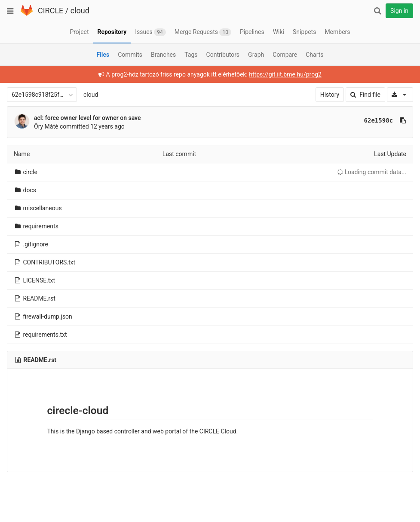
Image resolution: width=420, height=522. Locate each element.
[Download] (400, 95)
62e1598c (379, 120)
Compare (285, 55)
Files (103, 55)
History (330, 95)
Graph (256, 55)
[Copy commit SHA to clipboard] (403, 120)
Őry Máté (46, 126)
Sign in (399, 11)
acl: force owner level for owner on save (87, 118)
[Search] (377, 11)
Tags (191, 55)
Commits (130, 55)
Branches (163, 55)
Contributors (223, 55)
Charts (314, 55)
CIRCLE (51, 11)
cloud (80, 11)
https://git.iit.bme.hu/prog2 (285, 74)
